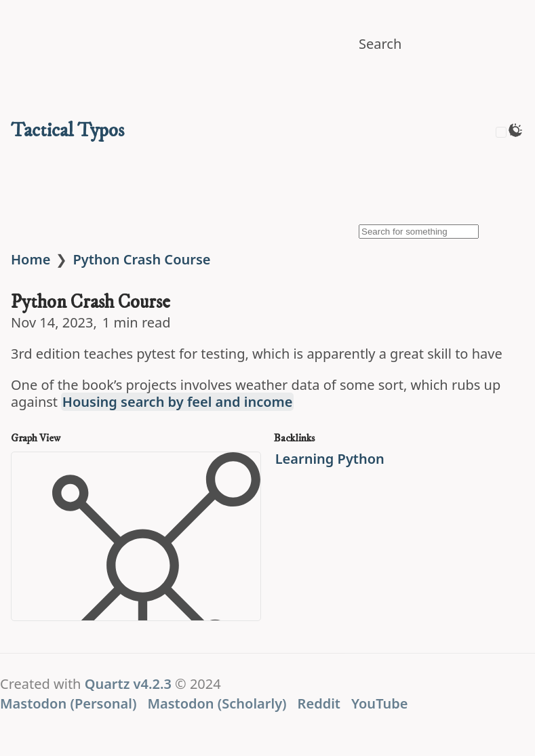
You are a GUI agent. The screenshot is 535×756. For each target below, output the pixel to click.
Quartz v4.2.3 (128, 684)
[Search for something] (419, 232)
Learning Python (330, 459)
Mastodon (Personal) (68, 703)
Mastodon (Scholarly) (217, 703)
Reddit (319, 703)
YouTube (380, 703)
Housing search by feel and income (178, 402)
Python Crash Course (141, 259)
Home (31, 259)
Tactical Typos (67, 131)
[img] (435, 142)
